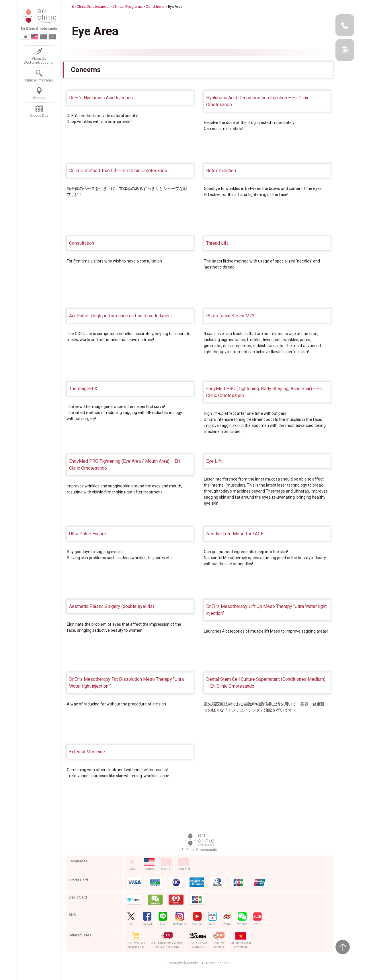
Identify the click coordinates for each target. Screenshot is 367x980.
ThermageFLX (83, 389)
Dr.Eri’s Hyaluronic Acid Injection (101, 98)
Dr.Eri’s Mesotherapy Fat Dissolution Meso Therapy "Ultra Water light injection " (126, 683)
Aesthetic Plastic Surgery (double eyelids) (112, 606)
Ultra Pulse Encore (88, 534)
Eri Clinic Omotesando (90, 6)
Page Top (343, 947)
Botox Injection (221, 171)
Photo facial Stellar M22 (230, 316)
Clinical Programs (127, 6)
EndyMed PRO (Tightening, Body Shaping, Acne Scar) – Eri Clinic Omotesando (264, 392)
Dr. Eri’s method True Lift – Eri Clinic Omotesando (118, 171)
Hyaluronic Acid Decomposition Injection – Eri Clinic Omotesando (258, 101)
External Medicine (87, 752)
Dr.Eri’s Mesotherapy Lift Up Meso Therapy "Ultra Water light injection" (266, 610)
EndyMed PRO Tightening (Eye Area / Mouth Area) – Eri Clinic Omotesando (124, 465)
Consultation (82, 243)
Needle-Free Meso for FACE (235, 534)
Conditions (155, 6)
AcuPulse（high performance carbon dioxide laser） (122, 316)
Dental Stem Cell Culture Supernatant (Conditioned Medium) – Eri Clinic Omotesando (266, 683)
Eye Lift (214, 461)
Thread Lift (217, 243)
